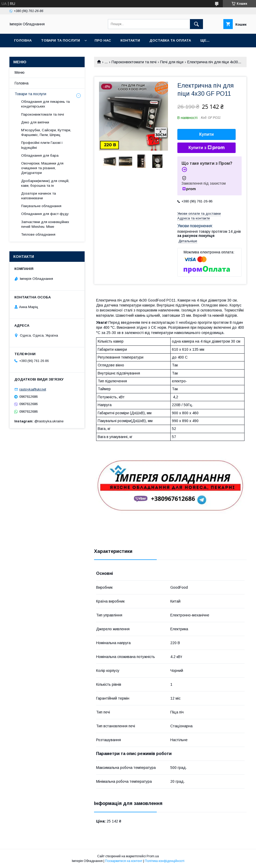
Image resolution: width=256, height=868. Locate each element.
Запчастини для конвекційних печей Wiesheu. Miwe (45, 224)
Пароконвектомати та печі (134, 62)
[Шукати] (196, 24)
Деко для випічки (35, 122)
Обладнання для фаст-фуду (45, 214)
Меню (20, 72)
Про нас (103, 40)
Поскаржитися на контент (124, 861)
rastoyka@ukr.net (33, 389)
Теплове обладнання (38, 234)
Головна (23, 40)
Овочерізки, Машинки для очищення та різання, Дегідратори (42, 168)
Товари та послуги (60, 40)
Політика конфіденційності (165, 861)
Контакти (130, 40)
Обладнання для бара (40, 155)
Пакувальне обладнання (41, 206)
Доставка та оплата (170, 40)
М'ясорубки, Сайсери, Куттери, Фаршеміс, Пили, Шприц (46, 132)
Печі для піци (172, 62)
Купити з (206, 148)
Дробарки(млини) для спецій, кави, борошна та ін (45, 183)
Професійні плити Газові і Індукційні (42, 145)
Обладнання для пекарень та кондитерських (45, 104)
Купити (207, 134)
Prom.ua (153, 856)
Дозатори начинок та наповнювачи (39, 196)
